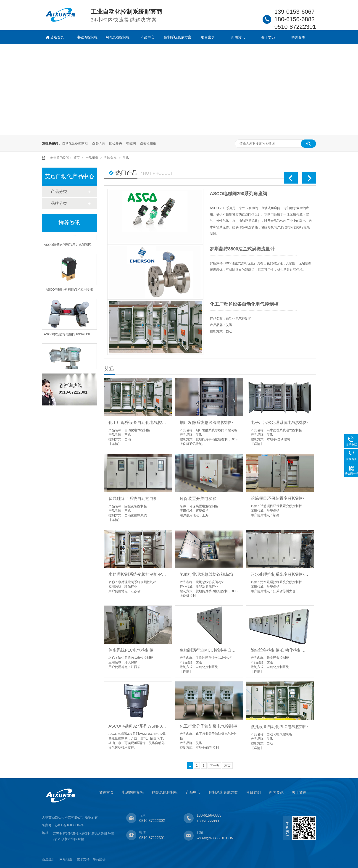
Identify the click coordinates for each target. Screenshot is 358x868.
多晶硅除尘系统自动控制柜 (133, 499)
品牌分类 (111, 158)
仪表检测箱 (148, 143)
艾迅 (126, 158)
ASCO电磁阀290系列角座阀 (238, 194)
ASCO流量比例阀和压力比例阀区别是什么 (74, 245)
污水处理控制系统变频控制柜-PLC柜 (280, 574)
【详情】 (115, 444)
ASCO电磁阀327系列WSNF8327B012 (138, 726)
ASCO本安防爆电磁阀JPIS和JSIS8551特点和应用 (79, 335)
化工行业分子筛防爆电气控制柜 (208, 726)
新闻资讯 (238, 37)
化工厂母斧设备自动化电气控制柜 (244, 304)
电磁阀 (131, 143)
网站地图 (66, 859)
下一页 (214, 765)
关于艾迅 (268, 37)
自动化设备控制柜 (75, 143)
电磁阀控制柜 (87, 37)
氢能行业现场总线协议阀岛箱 (206, 574)
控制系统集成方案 (178, 37)
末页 (227, 765)
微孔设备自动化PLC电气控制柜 (279, 727)
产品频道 (92, 158)
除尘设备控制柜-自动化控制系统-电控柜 (280, 650)
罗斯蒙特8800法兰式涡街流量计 (242, 249)
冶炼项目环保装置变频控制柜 (277, 498)
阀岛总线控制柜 (117, 37)
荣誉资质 (298, 37)
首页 (77, 158)
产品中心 (147, 37)
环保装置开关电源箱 (198, 499)
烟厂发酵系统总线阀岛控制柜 (206, 423)
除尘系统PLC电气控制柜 (131, 650)
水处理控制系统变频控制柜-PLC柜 (138, 574)
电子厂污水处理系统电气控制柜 (279, 423)
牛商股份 (99, 859)
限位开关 (116, 143)
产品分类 (59, 192)
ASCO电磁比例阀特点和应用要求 (69, 290)
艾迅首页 (57, 37)
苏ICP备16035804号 (69, 825)
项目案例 (208, 37)
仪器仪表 (98, 143)
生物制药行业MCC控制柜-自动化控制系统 (209, 650)
